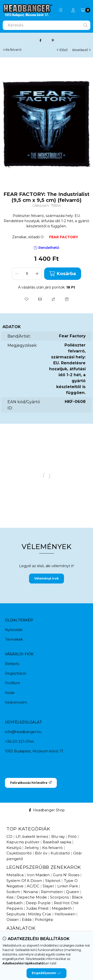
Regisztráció (16, 673)
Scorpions (59, 897)
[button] (61, 10)
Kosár (10, 693)
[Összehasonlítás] (53, 299)
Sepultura (16, 914)
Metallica (15, 875)
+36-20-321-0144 (19, 742)
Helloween (65, 914)
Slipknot (53, 881)
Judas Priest (37, 908)
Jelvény (32, 848)
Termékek (14, 639)
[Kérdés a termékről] (67, 299)
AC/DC (33, 886)
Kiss (10, 897)
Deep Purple (38, 903)
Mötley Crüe (40, 914)
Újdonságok (18, 936)
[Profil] (73, 10)
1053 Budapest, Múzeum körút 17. (34, 751)
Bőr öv (41, 853)
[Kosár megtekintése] (86, 10)
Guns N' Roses (66, 875)
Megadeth (62, 908)
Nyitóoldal (14, 630)
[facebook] (40, 41)
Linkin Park (68, 886)
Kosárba (62, 274)
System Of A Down (24, 881)
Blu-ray (58, 836)
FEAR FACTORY (64, 237)
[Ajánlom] (40, 299)
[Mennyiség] (27, 274)
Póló (72, 836)
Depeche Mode (32, 897)
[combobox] (46, 25)
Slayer (48, 886)
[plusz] (37, 274)
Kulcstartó (60, 853)
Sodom (13, 892)
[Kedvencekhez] (27, 299)
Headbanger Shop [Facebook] (46, 810)
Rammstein (52, 892)
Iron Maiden (38, 875)
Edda (27, 919)
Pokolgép (44, 919)
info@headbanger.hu (23, 732)
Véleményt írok (46, 578)
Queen (73, 892)
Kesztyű (14, 848)
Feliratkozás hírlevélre (31, 783)
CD (9, 836)
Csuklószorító (19, 853)
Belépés (12, 664)
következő (81, 50)
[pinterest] (53, 41)
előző (62, 50)
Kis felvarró (13, 50)
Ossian (13, 919)
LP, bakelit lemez (32, 836)
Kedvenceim (16, 702)
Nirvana (31, 892)
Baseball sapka (57, 842)
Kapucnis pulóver (23, 842)
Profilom (13, 683)
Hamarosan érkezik (51, 936)
